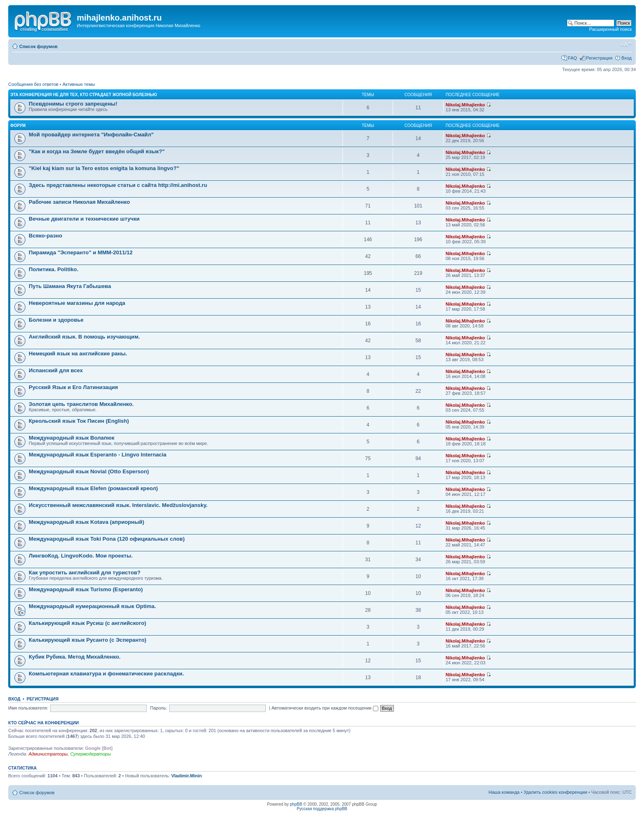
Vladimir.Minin (187, 776)
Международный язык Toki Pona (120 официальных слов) (107, 539)
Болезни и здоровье (56, 320)
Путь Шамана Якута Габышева (70, 286)
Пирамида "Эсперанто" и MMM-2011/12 (81, 252)
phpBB (296, 804)
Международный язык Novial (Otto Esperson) (89, 471)
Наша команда (504, 792)
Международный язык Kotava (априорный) (86, 522)
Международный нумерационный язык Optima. (92, 606)
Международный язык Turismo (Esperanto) (86, 589)
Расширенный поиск (610, 29)
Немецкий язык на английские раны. (78, 354)
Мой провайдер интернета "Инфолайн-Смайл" (91, 135)
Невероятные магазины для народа (77, 303)
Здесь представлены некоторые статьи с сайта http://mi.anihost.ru (118, 185)
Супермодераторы (91, 754)
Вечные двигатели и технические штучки (84, 219)
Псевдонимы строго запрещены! (73, 104)
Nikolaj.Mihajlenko (465, 105)
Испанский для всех (56, 370)
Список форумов (38, 46)
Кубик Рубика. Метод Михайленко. (75, 657)
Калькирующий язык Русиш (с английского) (87, 623)
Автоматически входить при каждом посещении (325, 708)
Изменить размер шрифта (626, 45)
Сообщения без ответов (33, 84)
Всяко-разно (46, 236)
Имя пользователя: (28, 708)
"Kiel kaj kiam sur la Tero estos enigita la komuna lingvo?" (104, 168)
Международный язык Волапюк (72, 438)
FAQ (573, 58)
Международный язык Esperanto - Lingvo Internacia (98, 455)
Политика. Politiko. (54, 269)
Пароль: (159, 708)
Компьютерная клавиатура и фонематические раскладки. (106, 674)
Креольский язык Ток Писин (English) (79, 421)
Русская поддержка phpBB (322, 809)
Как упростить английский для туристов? (85, 573)
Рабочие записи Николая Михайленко (79, 202)
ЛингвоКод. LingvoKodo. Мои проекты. (81, 556)
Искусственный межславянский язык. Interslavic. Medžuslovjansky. (118, 505)
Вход (627, 58)
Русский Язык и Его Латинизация (73, 387)
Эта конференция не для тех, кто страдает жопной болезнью (84, 95)
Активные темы (79, 84)
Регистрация (599, 58)
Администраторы (48, 754)
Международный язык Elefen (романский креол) (93, 488)
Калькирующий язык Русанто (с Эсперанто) (87, 640)
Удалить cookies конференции (555, 792)
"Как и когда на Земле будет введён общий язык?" (97, 151)
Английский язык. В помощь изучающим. (84, 337)
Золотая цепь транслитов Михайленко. (81, 404)
